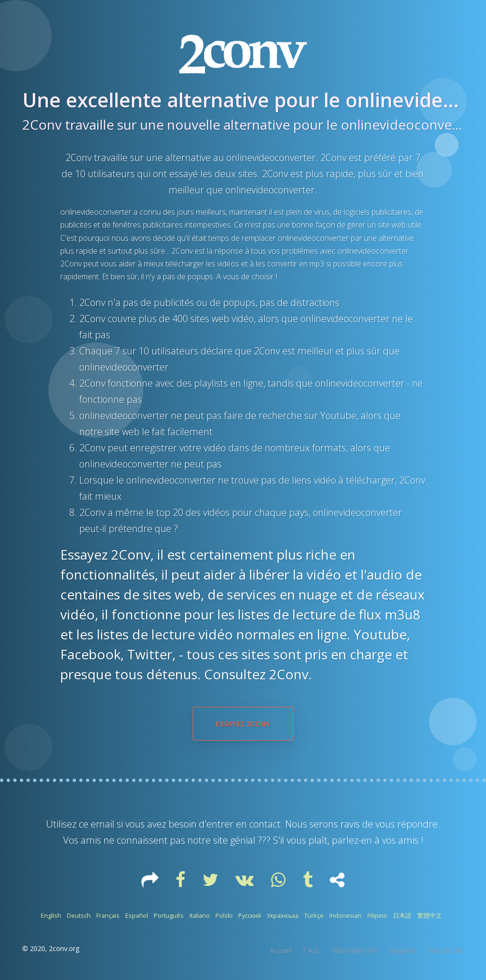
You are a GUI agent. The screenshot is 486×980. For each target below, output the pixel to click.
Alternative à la (355, 950)
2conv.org (64, 948)
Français (108, 915)
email (103, 824)
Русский (250, 915)
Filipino (377, 915)
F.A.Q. (312, 950)
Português (169, 915)
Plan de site (446, 950)
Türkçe (314, 915)
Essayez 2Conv (243, 724)
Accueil (281, 950)
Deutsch (79, 915)
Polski (224, 915)
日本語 (402, 915)
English (51, 915)
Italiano (200, 915)
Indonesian (346, 915)
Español (137, 915)
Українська (283, 915)
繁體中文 (430, 915)
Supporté (403, 950)
